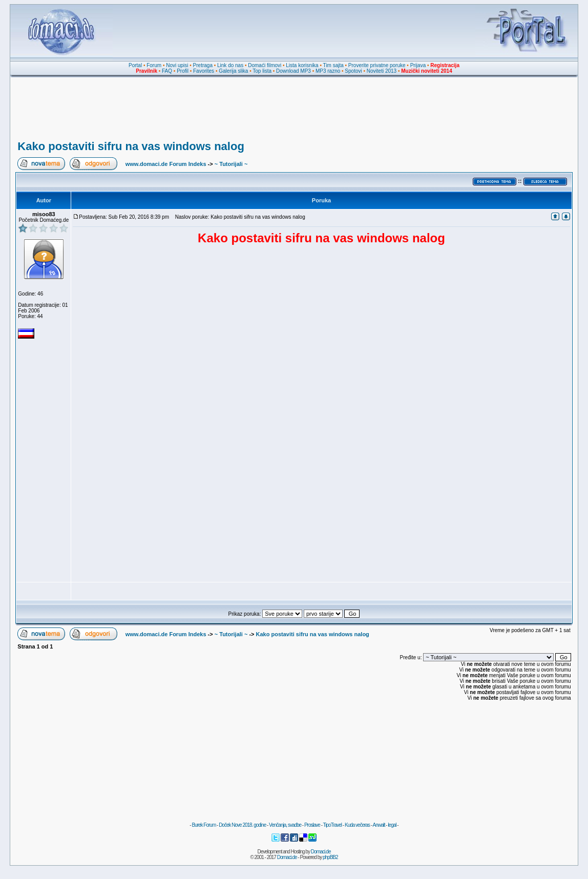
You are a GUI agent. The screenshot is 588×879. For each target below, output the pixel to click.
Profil (183, 71)
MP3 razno (328, 71)
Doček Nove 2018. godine (242, 825)
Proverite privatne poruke (377, 65)
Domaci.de (321, 852)
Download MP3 (293, 71)
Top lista (262, 71)
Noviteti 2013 (382, 71)
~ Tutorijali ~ (231, 164)
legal (392, 825)
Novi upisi (177, 65)
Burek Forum (204, 825)
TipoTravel (333, 825)
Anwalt (379, 825)
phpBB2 (330, 857)
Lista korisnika (302, 65)
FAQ (167, 71)
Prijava (418, 65)
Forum (154, 65)
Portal (135, 65)
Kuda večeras (357, 825)
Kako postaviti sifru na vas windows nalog (131, 146)
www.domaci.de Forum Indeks (166, 164)
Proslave (312, 825)
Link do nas (230, 65)
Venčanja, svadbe (285, 825)
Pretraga (203, 65)
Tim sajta (333, 65)
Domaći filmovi (265, 65)
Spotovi (353, 71)
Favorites (204, 71)
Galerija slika (233, 71)
